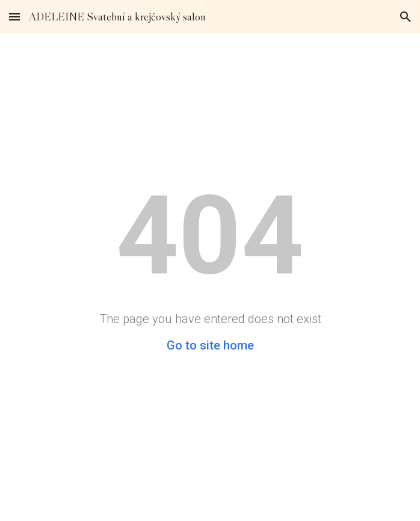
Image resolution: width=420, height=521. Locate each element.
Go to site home (210, 345)
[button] (14, 17)
